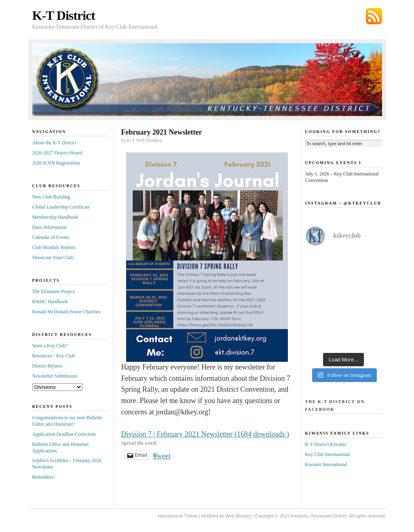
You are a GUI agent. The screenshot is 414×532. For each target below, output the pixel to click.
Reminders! (44, 477)
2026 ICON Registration (56, 163)
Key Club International (328, 454)
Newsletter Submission (55, 376)
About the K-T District (54, 143)
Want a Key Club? (50, 346)
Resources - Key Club (54, 356)
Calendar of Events (51, 237)
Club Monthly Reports (54, 247)
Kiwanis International (326, 464)
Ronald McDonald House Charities (67, 312)
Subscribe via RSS (374, 16)
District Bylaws (48, 366)
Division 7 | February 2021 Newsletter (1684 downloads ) (205, 434)
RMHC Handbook (50, 302)
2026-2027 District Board (57, 153)
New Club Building (51, 197)
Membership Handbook (55, 217)
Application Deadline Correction (64, 434)
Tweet (162, 455)
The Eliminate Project (54, 291)
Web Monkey (238, 516)
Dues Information (50, 227)
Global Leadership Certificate (61, 207)
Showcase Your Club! (53, 258)
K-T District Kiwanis (326, 444)
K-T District (64, 15)
